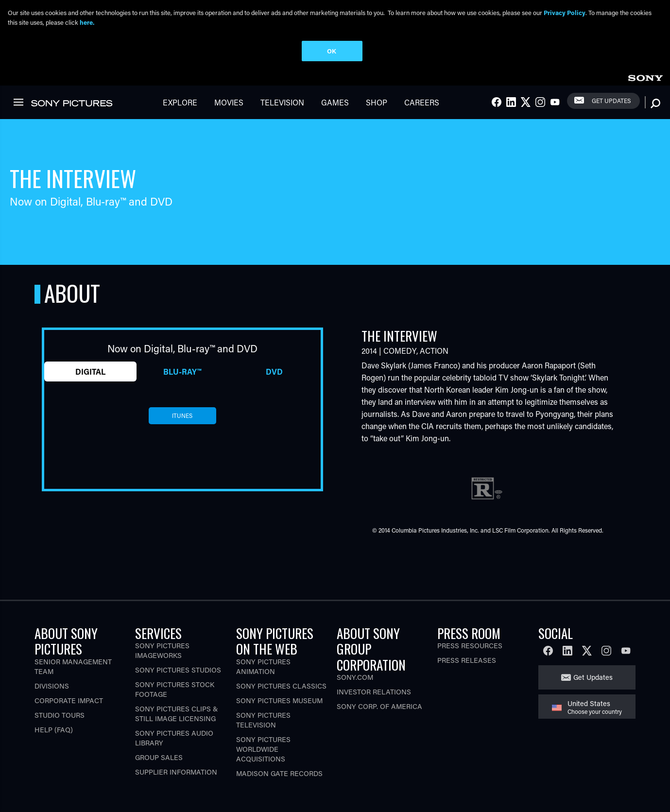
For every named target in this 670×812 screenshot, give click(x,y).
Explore (180, 102)
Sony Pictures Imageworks (162, 650)
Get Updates (611, 101)
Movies (229, 102)
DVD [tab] (274, 371)
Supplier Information (176, 772)
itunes (182, 415)
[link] (645, 77)
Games (335, 102)
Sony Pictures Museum (279, 700)
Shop (377, 102)
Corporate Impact (69, 700)
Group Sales (159, 757)
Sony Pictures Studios (178, 670)
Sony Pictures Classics (281, 686)
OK (332, 51)
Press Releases (467, 660)
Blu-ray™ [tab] (182, 371)
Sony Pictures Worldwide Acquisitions (263, 749)
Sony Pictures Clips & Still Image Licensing (177, 714)
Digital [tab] (90, 371)
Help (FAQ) (54, 730)
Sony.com (355, 677)
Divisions (52, 686)
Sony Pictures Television (263, 720)
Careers (422, 102)
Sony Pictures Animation (263, 666)
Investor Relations (374, 692)
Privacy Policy (565, 12)
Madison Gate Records (279, 773)
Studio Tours (60, 715)
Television (282, 102)
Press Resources (470, 646)
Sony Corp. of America (379, 706)
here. (87, 22)
